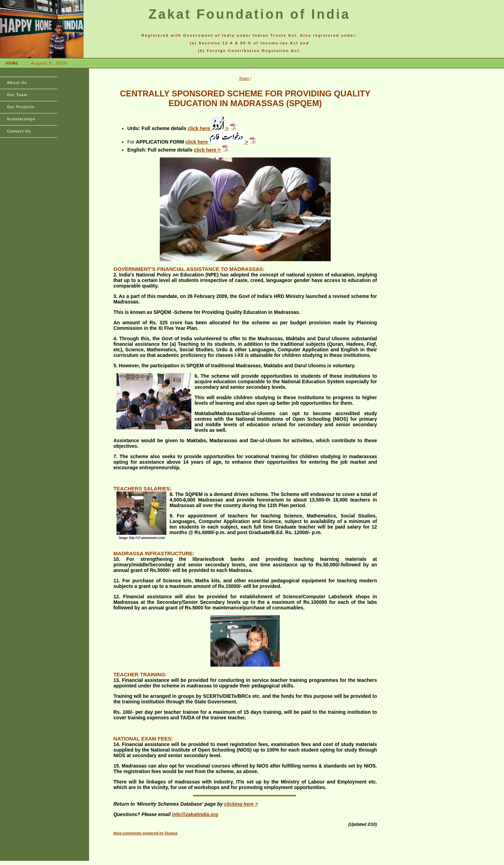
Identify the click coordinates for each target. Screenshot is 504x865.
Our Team (17, 95)
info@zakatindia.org (195, 814)
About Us (17, 83)
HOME (12, 63)
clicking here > (241, 804)
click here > (208, 128)
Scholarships (21, 119)
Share (244, 78)
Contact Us (19, 131)
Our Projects (21, 107)
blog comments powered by (145, 833)
